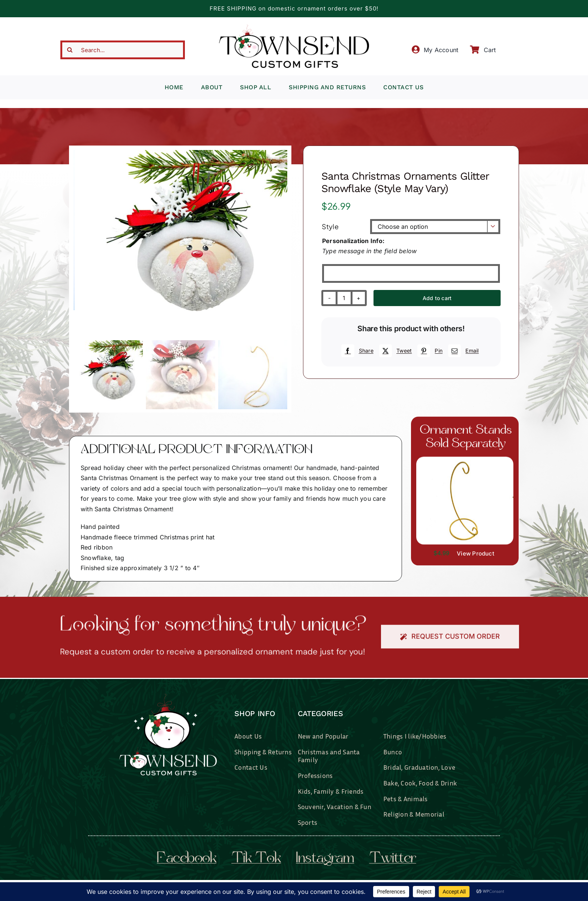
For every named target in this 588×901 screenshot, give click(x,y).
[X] (394, 351)
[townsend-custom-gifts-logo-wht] (168, 697)
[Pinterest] (429, 351)
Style (330, 226)
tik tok (256, 859)
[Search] (70, 50)
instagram (325, 859)
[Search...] (123, 50)
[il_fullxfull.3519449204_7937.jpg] (465, 460)
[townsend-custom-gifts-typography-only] (294, 28)
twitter (392, 859)
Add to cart (437, 298)
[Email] (462, 351)
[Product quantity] (344, 298)
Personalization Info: (353, 241)
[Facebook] (356, 351)
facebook (187, 859)
